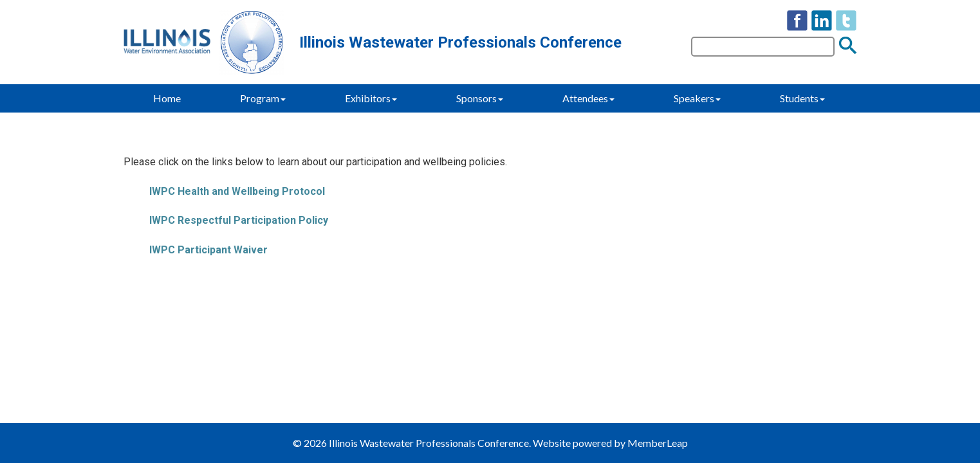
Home (167, 98)
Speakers (697, 98)
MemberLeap (658, 443)
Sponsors (480, 98)
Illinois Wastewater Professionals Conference (460, 42)
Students (802, 98)
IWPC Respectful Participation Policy (239, 220)
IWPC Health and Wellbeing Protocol (237, 191)
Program (263, 98)
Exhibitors (371, 98)
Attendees (588, 98)
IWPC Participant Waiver (208, 250)
